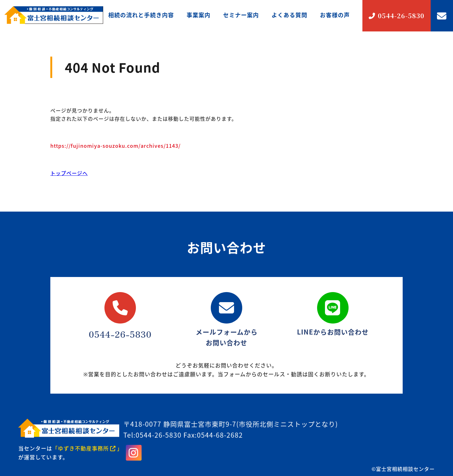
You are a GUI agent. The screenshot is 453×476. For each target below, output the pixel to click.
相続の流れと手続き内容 (141, 15)
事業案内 (199, 15)
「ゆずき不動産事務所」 (87, 448)
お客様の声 (335, 15)
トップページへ (69, 173)
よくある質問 (289, 15)
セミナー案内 (241, 15)
